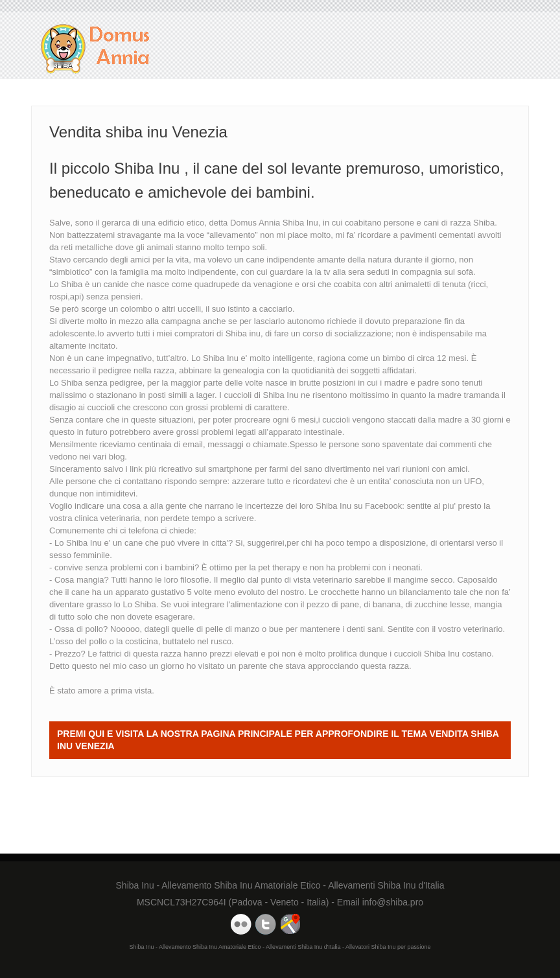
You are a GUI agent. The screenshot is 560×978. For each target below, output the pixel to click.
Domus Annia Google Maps (290, 924)
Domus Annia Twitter (266, 924)
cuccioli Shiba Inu (427, 654)
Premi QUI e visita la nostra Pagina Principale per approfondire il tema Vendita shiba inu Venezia (278, 740)
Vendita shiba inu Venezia (96, 49)
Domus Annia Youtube (241, 924)
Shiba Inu (333, 506)
